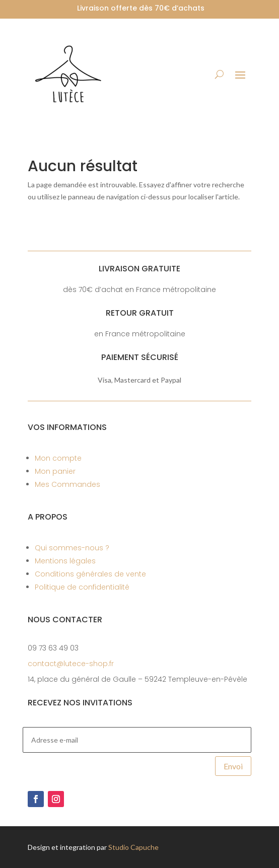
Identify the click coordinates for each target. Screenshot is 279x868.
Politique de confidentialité (82, 587)
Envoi (233, 766)
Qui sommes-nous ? (72, 548)
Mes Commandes (67, 484)
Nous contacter (65, 620)
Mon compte (58, 458)
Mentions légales (65, 561)
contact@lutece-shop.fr (71, 664)
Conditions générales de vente (90, 574)
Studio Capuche (133, 847)
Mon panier (55, 471)
